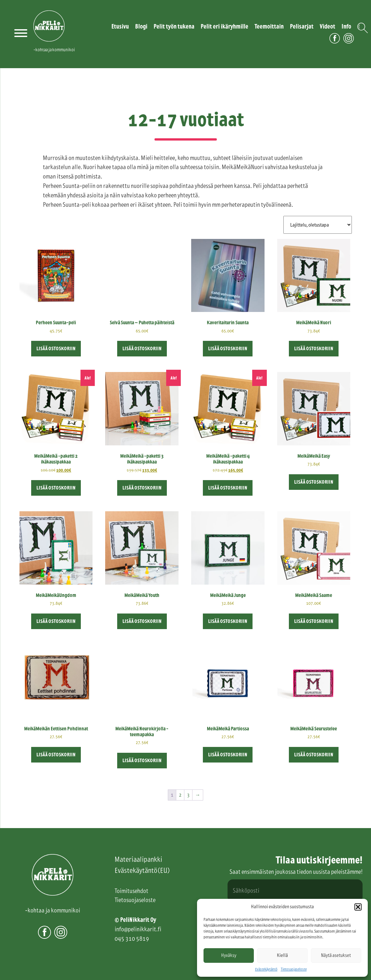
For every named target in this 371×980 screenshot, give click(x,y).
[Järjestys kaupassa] (318, 225)
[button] (358, 907)
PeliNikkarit (49, 41)
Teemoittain (269, 27)
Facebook (335, 43)
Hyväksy (229, 955)
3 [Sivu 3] (188, 795)
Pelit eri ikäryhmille (224, 27)
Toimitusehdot (131, 891)
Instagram (349, 43)
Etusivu (120, 27)
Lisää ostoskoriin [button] (56, 348)
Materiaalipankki (138, 859)
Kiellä (282, 955)
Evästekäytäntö (266, 969)
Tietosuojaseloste (294, 969)
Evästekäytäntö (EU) (142, 870)
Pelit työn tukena (174, 27)
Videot (328, 27)
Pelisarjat (302, 27)
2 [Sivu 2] (180, 795)
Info (346, 27)
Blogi (141, 27)
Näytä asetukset (336, 955)
